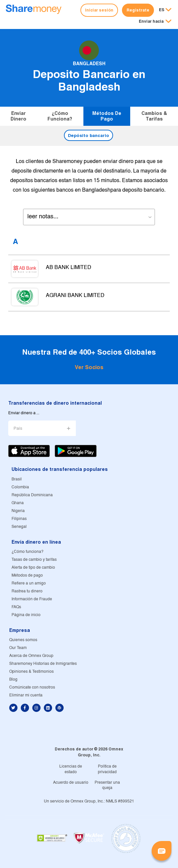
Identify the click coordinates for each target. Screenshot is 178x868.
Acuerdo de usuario (71, 783)
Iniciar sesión (99, 10)
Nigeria (18, 511)
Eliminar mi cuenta (26, 695)
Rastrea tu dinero (27, 591)
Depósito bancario (89, 135)
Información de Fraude (32, 599)
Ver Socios (89, 367)
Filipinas (19, 519)
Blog (13, 679)
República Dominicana (32, 495)
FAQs (16, 607)
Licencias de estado (71, 769)
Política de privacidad (107, 769)
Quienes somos (23, 640)
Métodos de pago (107, 116)
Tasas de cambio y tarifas (34, 560)
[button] (155, 22)
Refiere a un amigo (29, 583)
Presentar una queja (107, 785)
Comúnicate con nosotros (32, 687)
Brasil (17, 479)
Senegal (19, 527)
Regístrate (138, 10)
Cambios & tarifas (154, 116)
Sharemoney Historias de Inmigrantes (43, 664)
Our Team (18, 648)
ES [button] (162, 10)
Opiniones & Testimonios (31, 672)
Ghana (18, 503)
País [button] (18, 429)
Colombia (20, 487)
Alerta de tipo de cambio (33, 568)
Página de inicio (26, 615)
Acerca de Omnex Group (31, 656)
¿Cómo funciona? (60, 116)
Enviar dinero (18, 116)
